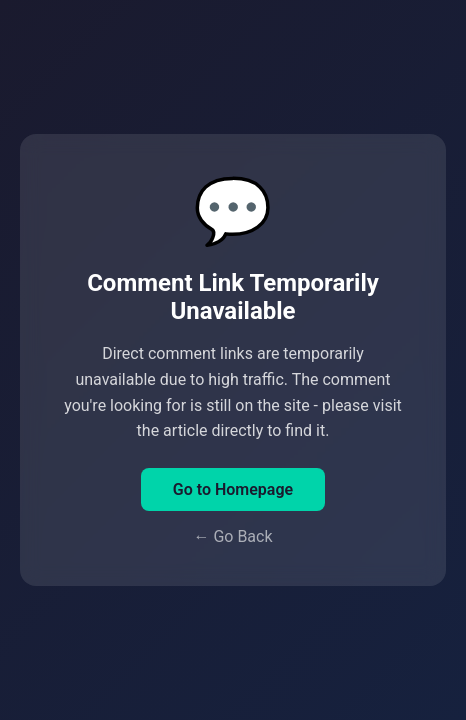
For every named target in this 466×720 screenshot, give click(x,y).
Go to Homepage (233, 489)
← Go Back (232, 536)
